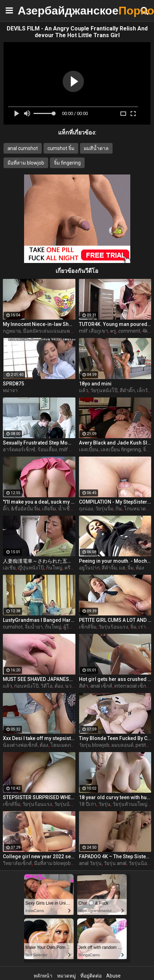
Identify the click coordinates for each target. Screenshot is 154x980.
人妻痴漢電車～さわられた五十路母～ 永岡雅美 (39, 561)
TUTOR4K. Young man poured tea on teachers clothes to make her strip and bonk (115, 324)
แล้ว (84, 390)
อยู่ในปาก (89, 568)
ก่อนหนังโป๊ (26, 686)
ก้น (119, 509)
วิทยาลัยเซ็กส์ (17, 863)
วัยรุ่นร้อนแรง (113, 627)
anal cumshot (23, 148)
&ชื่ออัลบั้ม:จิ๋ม (25, 509)
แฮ (122, 568)
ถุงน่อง (86, 509)
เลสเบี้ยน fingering (121, 449)
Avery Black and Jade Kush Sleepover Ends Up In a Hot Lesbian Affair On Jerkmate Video (115, 443)
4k (145, 331)
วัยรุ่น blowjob (94, 745)
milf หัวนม (70, 449)
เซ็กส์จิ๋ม (88, 627)
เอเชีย (9, 568)
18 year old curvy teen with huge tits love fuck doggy (115, 797)
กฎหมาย (12, 331)
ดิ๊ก (6, 509)
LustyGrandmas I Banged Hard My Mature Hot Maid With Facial (39, 620)
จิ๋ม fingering (67, 163)
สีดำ (84, 686)
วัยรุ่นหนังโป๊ (104, 390)
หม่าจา (10, 390)
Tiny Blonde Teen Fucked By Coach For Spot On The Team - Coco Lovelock (115, 738)
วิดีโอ (47, 686)
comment (129, 331)
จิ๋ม (146, 449)
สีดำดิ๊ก (127, 390)
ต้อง (59, 686)
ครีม (69, 568)
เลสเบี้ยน (89, 449)
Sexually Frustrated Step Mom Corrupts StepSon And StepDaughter (39, 443)
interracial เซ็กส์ (132, 686)
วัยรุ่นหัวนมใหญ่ (130, 804)
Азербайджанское (35, 10)
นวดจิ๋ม (73, 686)
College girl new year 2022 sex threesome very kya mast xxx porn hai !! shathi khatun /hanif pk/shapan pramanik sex (39, 856)
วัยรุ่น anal (115, 863)
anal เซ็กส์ (101, 686)
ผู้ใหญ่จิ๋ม (73, 627)
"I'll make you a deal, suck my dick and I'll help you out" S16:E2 (39, 502)
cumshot (13, 627)
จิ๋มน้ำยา (34, 627)
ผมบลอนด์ (122, 745)
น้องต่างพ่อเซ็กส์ (20, 745)
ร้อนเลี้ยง (47, 449)
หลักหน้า (43, 976)
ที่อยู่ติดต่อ (91, 976)
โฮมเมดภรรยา (66, 745)
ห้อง (140, 568)
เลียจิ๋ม (49, 509)
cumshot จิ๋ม (61, 148)
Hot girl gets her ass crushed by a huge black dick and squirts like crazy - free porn (115, 679)
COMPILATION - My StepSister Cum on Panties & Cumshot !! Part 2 (115, 502)
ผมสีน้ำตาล (96, 148)
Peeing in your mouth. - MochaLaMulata (115, 561)
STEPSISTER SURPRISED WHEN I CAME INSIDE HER (39, 797)
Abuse (113, 976)
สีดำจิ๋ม (109, 568)
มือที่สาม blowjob (26, 163)
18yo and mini (95, 384)
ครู (113, 331)
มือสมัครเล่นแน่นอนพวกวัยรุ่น (55, 331)
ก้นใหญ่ (54, 568)
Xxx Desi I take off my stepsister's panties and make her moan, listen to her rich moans (39, 738)
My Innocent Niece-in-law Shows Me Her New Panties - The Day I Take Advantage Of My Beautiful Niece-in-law (39, 324)
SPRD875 (13, 384)
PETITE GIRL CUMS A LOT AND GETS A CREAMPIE (115, 620)
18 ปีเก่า (88, 804)
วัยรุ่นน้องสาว (69, 804)
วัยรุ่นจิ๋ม (104, 509)
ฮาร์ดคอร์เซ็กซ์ (19, 449)
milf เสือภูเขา (93, 331)
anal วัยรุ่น (90, 863)
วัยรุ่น (104, 804)
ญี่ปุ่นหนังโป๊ (31, 568)
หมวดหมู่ (66, 976)
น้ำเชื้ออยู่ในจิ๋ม (74, 509)
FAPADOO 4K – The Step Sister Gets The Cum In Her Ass (115, 856)
